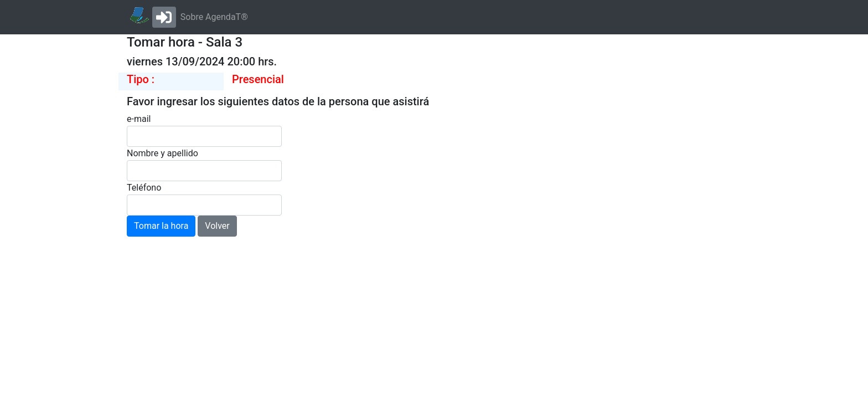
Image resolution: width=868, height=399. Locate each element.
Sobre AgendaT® (214, 17)
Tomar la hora (161, 226)
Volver (217, 226)
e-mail (139, 119)
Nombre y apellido (162, 153)
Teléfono (144, 188)
